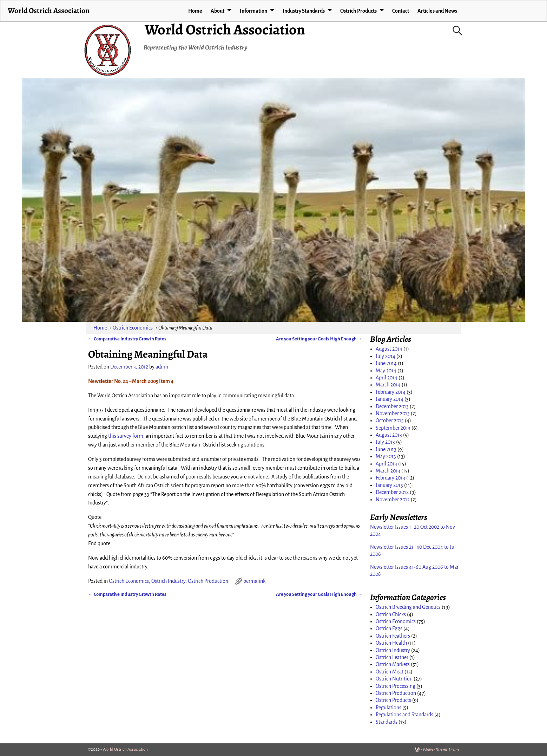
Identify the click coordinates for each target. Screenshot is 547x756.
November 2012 (393, 500)
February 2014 (391, 392)
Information (253, 11)
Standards (387, 722)
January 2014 (390, 399)
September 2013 (393, 428)
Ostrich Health (391, 643)
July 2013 (385, 442)
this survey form (126, 436)
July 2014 (385, 356)
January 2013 (389, 485)
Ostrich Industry (168, 581)
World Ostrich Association (225, 29)
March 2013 (388, 471)
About (218, 11)
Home (195, 11)
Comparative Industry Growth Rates (127, 339)
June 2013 (386, 449)
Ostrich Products (358, 11)
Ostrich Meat (390, 672)
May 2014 (386, 371)
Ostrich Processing (396, 686)
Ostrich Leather (392, 657)
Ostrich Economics (133, 328)
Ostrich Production (208, 581)
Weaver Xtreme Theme (441, 750)
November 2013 (393, 413)
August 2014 (389, 349)
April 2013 (386, 464)
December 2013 (392, 406)
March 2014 (388, 385)
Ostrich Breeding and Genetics (408, 607)
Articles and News (437, 11)
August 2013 (389, 435)
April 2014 (387, 378)
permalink (254, 581)
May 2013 (386, 456)
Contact (401, 11)
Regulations (388, 708)
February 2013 (390, 478)
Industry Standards (304, 11)
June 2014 (386, 363)
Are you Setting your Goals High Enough (319, 339)
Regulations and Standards (404, 715)
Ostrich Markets (393, 664)
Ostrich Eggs (389, 628)
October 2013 (390, 421)
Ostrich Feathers (393, 636)
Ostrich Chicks (391, 614)
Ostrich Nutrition (394, 679)
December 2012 (392, 492)
